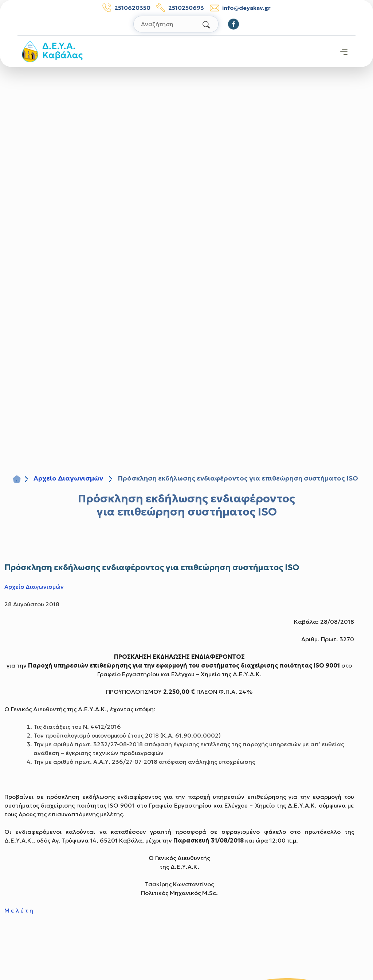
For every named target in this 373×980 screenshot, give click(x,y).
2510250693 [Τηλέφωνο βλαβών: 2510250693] (180, 8)
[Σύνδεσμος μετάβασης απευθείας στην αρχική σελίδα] (52, 51)
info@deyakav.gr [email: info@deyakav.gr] (240, 8)
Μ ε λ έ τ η (19, 910)
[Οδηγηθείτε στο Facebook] (233, 24)
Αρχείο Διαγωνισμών (68, 478)
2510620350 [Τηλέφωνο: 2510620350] (126, 8)
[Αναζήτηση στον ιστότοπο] (176, 24)
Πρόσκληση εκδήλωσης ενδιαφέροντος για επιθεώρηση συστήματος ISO (186, 505)
